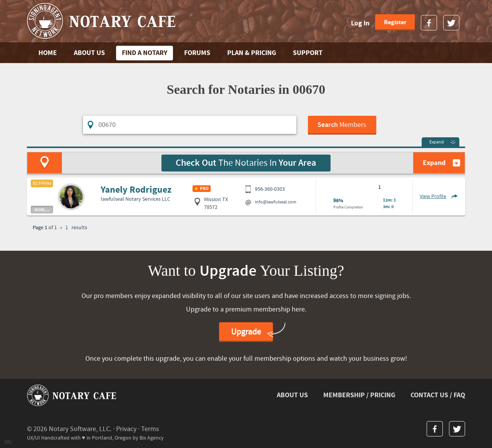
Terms (150, 429)
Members (342, 125)
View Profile (433, 197)
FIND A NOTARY (145, 53)
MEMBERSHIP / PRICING (359, 395)
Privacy (126, 429)
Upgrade (246, 332)
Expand (437, 142)
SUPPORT (308, 53)
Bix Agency (152, 438)
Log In (360, 23)
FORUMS (197, 53)
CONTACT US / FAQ (438, 395)
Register (395, 22)
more (42, 210)
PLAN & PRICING (252, 53)
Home (48, 53)
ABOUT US (89, 53)
